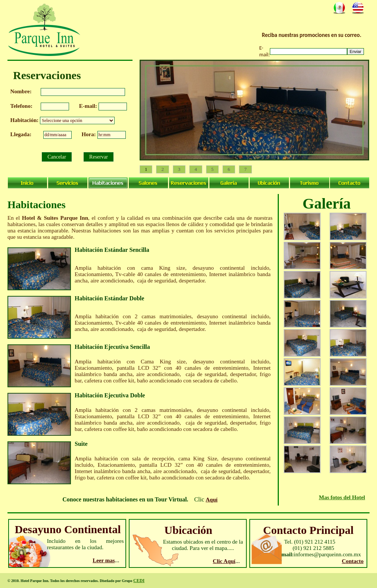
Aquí (212, 500)
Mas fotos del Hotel (342, 497)
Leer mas (104, 560)
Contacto (353, 561)
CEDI (139, 581)
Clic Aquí (224, 561)
